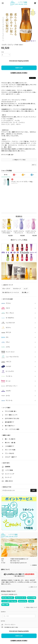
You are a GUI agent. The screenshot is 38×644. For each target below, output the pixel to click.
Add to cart (19, 68)
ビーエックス (10, 371)
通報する (34, 165)
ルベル (8, 396)
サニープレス (10, 313)
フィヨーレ (9, 376)
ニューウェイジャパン (12, 357)
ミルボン (8, 391)
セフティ (8, 328)
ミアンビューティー (12, 386)
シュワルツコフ (10, 323)
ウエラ (8, 308)
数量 (3, 52)
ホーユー (8, 381)
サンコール (9, 400)
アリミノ (8, 303)
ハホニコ (8, 362)
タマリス (8, 332)
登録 (33, 490)
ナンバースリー (10, 352)
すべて (6, 175)
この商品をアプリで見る (19, 160)
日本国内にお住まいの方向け (19, 73)
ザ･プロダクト (10, 318)
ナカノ (8, 342)
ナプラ (8, 347)
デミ (7, 337)
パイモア (8, 366)
